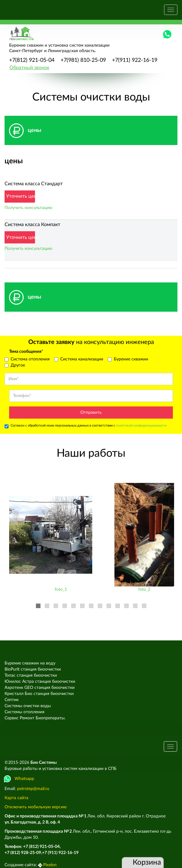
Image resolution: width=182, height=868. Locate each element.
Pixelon (50, 865)
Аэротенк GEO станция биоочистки (40, 688)
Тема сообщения (26, 352)
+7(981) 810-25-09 (83, 60)
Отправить (91, 413)
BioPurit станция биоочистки (33, 669)
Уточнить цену (21, 196)
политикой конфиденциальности (141, 425)
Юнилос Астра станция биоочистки (40, 682)
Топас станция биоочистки (31, 675)
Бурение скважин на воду (30, 663)
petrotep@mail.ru (33, 789)
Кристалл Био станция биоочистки (39, 694)
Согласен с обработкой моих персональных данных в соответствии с (86, 426)
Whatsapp (19, 779)
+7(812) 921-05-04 (32, 60)
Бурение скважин (128, 359)
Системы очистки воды (28, 706)
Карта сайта (16, 798)
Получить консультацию (28, 208)
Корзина (142, 863)
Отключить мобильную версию (36, 807)
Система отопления (27, 359)
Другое (15, 365)
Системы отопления (24, 712)
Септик (12, 700)
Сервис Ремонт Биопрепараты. (35, 718)
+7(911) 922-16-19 (135, 60)
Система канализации (79, 359)
